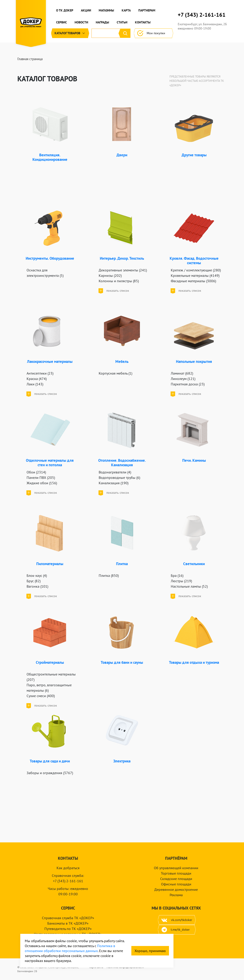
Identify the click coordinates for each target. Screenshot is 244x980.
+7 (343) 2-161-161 (202, 15)
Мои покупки (154, 33)
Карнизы (110, 275)
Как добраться (68, 868)
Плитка (109, 575)
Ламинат (182, 373)
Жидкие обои (42, 483)
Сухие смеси (41, 696)
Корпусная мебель (115, 373)
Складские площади (176, 879)
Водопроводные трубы (119, 477)
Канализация (114, 483)
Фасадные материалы (193, 281)
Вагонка (37, 586)
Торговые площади (176, 873)
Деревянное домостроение (176, 889)
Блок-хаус (37, 575)
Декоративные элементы (123, 270)
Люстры (181, 581)
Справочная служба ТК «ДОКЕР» (68, 918)
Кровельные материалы (195, 275)
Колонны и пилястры (119, 281)
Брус (34, 581)
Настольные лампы (189, 586)
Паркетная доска (188, 384)
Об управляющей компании (176, 868)
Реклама (176, 895)
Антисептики (40, 373)
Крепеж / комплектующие (196, 270)
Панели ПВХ (41, 477)
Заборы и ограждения (50, 773)
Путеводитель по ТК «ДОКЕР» (68, 929)
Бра (177, 575)
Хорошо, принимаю (150, 951)
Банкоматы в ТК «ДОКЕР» (68, 923)
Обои (36, 472)
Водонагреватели (115, 472)
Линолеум (183, 379)
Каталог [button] (70, 33)
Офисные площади (176, 884)
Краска (37, 379)
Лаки (35, 384)
